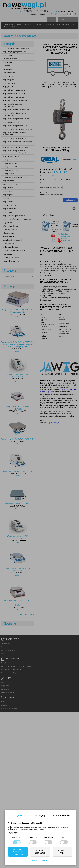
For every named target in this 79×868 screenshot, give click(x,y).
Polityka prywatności (40, 860)
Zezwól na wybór (62, 852)
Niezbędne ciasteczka (40, 852)
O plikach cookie (62, 815)
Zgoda (19, 815)
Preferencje (33, 838)
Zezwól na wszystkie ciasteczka (18, 852)
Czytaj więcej (13, 833)
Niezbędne (17, 838)
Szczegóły (40, 815)
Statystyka (49, 838)
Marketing (64, 838)
